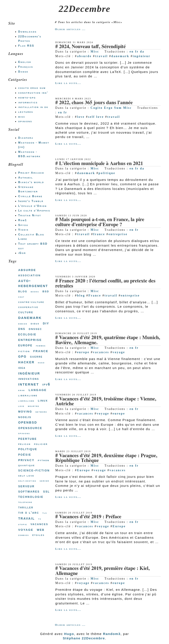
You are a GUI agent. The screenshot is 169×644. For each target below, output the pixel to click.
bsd (46, 291)
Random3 (112, 634)
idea (22, 368)
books (35, 292)
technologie (31, 497)
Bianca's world (31, 182)
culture (26, 312)
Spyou (23, 225)
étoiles (38, 535)
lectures (26, 112)
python (44, 460)
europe (83, 352)
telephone (25, 502)
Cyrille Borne (30, 196)
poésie (25, 454)
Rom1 (23, 220)
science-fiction (34, 470)
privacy (26, 460)
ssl (47, 491)
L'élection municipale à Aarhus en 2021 (101, 164)
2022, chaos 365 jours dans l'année (96, 103)
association (29, 275)
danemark (120, 56)
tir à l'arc (29, 512)
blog (81, 296)
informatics (28, 102)
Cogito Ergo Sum (106, 108)
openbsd (28, 422)
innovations (29, 379)
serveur (27, 486)
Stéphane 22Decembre (84, 638)
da (142, 52)
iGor (22, 253)
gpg (22, 356)
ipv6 (46, 384)
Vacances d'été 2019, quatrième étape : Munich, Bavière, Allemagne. (108, 340)
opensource (30, 428)
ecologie (27, 334)
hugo (41, 363)
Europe (84, 470)
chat (21, 297)
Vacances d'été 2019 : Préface (90, 517)
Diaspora (26, 138)
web (41, 529)
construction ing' (33, 93)
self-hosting (27, 481)
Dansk (23, 72)
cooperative (28, 307)
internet (29, 384)
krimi (22, 390)
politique (107, 173)
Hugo (69, 634)
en (132, 52)
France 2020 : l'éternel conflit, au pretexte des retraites (105, 284)
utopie (23, 524)
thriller (26, 507)
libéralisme (26, 401)
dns (22, 329)
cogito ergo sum (32, 88)
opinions (25, 121)
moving (25, 411)
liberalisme (28, 395)
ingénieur (141, 56)
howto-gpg (27, 98)
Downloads (28, 32)
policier (41, 444)
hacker (26, 362)
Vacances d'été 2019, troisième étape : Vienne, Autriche (106, 402)
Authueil (26, 178)
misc (22, 117)
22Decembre (85, 9)
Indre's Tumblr (31, 201)
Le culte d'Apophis (34, 211)
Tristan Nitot (30, 215)
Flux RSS (26, 46)
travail (101, 56)
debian (23, 324)
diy (46, 323)
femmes (41, 346)
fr (137, 52)
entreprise (118, 234)
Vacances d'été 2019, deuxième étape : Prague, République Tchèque (106, 458)
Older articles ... (70, 29)
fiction (24, 351)
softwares (29, 491)
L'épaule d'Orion (33, 206)
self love (96, 117)
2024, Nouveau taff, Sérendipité (92, 47)
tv (40, 519)
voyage (119, 352)
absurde (84, 56)
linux (43, 400)
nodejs (25, 417)
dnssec (35, 329)
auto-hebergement (33, 283)
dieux (35, 323)
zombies (24, 535)
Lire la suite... (68, 83)
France (95, 296)
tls (45, 513)
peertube (28, 438)
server (45, 481)
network (41, 412)
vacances (101, 352)
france (99, 234)
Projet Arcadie (31, 173)
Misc (95, 52)
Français (26, 67)
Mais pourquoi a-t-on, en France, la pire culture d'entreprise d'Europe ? (100, 222)
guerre (36, 357)
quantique (27, 465)
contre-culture (31, 302)
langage (38, 390)
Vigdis (23, 230)
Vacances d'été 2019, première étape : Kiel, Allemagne (102, 571)
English (25, 62)
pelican (25, 444)
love (81, 117)
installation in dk (33, 107)
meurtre (34, 406)
